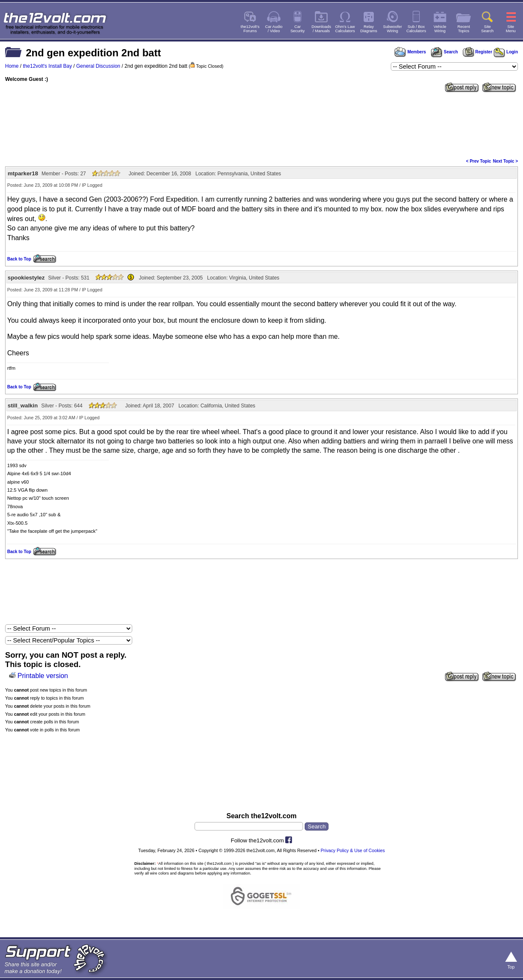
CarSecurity (298, 29)
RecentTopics (464, 29)
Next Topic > (505, 161)
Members (410, 52)
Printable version (43, 676)
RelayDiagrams (369, 29)
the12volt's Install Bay (47, 66)
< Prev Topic (479, 161)
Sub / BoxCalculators (416, 29)
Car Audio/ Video (274, 29)
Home (12, 66)
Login (506, 52)
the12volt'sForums (250, 29)
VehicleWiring (440, 29)
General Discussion (98, 66)
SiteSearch (487, 29)
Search (444, 52)
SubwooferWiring (393, 29)
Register (478, 52)
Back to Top (19, 259)
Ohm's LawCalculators (345, 29)
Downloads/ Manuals (321, 29)
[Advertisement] (261, 125)
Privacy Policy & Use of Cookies (353, 850)
